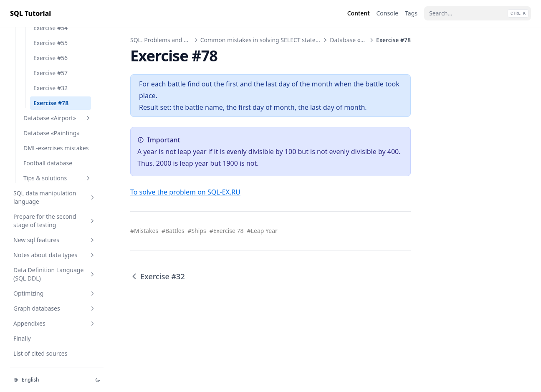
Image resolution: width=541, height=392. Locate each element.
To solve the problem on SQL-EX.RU (185, 192)
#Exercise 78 (227, 231)
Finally (22, 338)
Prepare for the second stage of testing (55, 221)
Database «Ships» (354, 40)
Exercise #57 (51, 73)
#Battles (173, 231)
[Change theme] (98, 380)
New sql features (55, 240)
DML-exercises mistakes (56, 148)
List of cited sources (40, 353)
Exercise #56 (51, 58)
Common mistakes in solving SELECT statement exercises (278, 40)
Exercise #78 (51, 103)
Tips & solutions (58, 178)
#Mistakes (144, 231)
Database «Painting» (51, 133)
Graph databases (55, 308)
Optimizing (55, 293)
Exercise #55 (51, 43)
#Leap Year (262, 231)
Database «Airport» (58, 118)
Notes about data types (55, 255)
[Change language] (49, 380)
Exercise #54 (51, 28)
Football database (48, 163)
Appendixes (55, 323)
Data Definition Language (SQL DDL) (55, 274)
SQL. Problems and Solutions (170, 40)
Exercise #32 (51, 88)
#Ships (197, 231)
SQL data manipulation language (55, 197)
